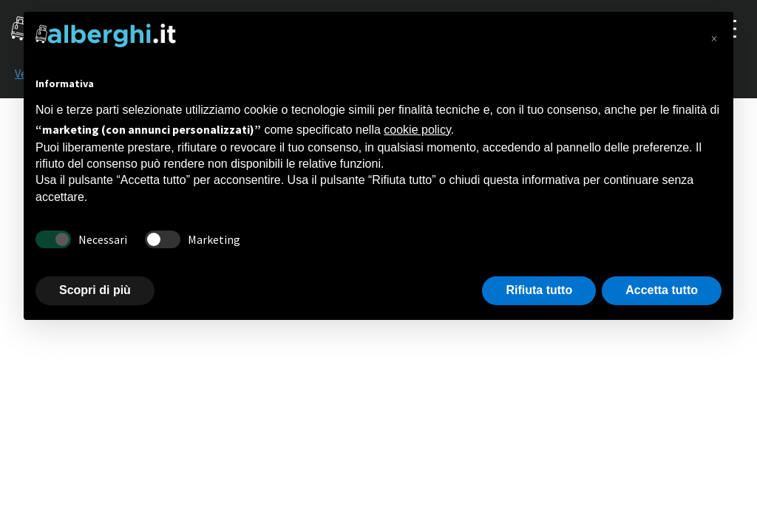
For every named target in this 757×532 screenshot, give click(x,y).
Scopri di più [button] (95, 290)
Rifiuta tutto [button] (539, 290)
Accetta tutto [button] (662, 290)
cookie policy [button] (417, 130)
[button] (714, 35)
